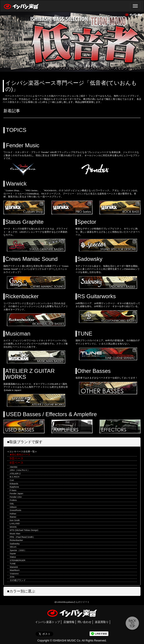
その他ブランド (18, 580)
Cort (12, 480)
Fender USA (16, 497)
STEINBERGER (17, 560)
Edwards (14, 484)
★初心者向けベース (20, 454)
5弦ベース (16, 458)
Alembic (14, 467)
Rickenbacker (16, 540)
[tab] (72, 442)
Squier (13, 553)
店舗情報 (69, 622)
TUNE (13, 563)
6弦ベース (16, 463)
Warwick (14, 567)
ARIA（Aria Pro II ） (20, 470)
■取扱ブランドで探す (25, 442)
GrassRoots (15, 510)
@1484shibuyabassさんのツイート (72, 602)
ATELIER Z (15, 473)
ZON (12, 577)
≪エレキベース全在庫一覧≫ (22, 452)
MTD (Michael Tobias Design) (24, 530)
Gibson (13, 507)
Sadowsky (15, 544)
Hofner (13, 514)
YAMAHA (14, 574)
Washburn (15, 570)
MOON (13, 527)
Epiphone (14, 487)
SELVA (13, 547)
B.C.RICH (14, 477)
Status (13, 557)
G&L (12, 503)
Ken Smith (15, 520)
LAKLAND (15, 523)
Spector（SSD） (18, 550)
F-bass (13, 490)
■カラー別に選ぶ (21, 591)
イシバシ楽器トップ (48, 622)
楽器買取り (102, 622)
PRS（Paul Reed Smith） (22, 537)
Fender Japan (16, 493)
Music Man (15, 533)
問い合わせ (85, 622)
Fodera (13, 500)
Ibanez (13, 517)
